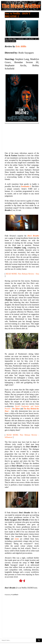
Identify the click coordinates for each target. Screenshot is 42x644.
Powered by (11, 595)
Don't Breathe (33, 236)
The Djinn (16, 409)
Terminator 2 (26, 186)
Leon (17, 539)
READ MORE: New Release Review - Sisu (22, 274)
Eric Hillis (21, 46)
